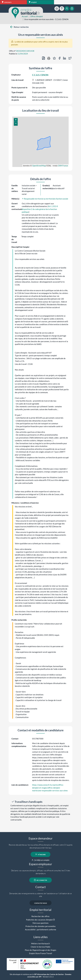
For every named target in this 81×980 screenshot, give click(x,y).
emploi (33, 2)
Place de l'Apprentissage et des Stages (41, 950)
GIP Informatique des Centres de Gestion (49, 974)
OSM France (63, 166)
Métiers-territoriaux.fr (40, 943)
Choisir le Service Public (41, 947)
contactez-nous (41, 903)
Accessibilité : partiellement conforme (41, 930)
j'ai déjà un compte (41, 860)
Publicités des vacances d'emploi (39, 920)
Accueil (25, 16)
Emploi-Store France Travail (41, 953)
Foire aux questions (41, 923)
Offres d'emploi (36, 16)
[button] (16, 120)
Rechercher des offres (40, 916)
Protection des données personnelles (41, 926)
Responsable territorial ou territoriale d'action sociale (45, 199)
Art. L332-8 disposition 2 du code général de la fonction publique (40, 209)
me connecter (41, 880)
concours (7, 2)
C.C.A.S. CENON (40, 75)
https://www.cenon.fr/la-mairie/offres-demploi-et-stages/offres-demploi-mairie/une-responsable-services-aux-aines (50, 788)
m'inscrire (41, 854)
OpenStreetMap (39, 166)
